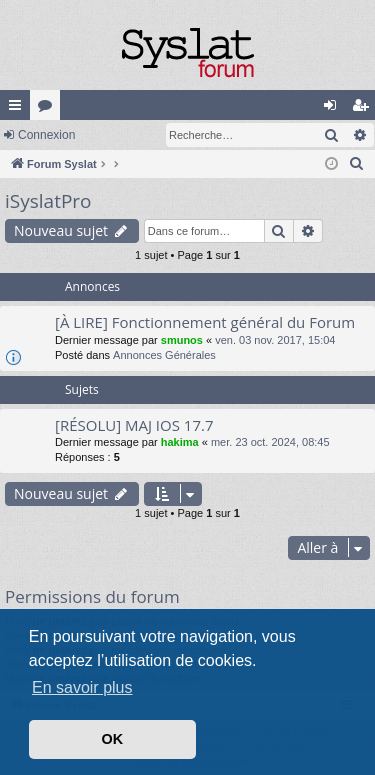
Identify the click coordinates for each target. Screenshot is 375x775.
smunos (182, 340)
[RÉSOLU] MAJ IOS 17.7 (134, 425)
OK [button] (113, 739)
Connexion (46, 135)
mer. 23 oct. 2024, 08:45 (270, 442)
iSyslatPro (48, 201)
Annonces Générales (164, 355)
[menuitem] (357, 164)
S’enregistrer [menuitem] (364, 109)
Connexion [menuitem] (334, 109)
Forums (49, 109)
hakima (180, 442)
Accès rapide (19, 109)
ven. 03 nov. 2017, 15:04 (275, 340)
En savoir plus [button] (82, 687)
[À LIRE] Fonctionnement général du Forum (205, 322)
